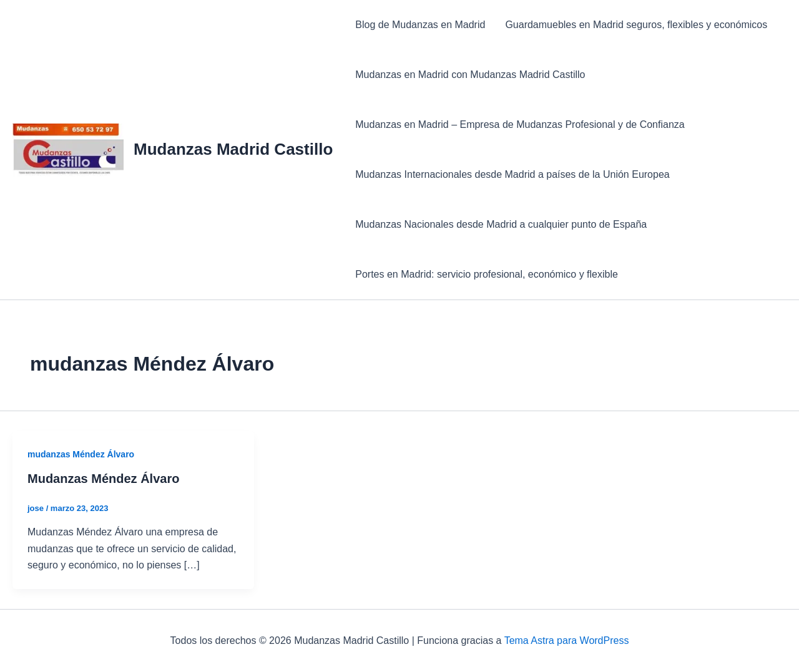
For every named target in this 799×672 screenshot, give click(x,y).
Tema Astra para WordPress (567, 640)
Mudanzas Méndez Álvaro (103, 479)
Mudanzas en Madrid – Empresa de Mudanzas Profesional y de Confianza (520, 124)
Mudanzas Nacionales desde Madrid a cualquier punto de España (501, 224)
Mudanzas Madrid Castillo (233, 149)
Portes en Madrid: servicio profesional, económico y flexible (487, 274)
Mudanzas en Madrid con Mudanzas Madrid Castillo (470, 75)
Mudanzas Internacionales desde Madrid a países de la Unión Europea (512, 174)
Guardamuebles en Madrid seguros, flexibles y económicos (636, 25)
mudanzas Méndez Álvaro (81, 454)
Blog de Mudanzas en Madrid (420, 25)
